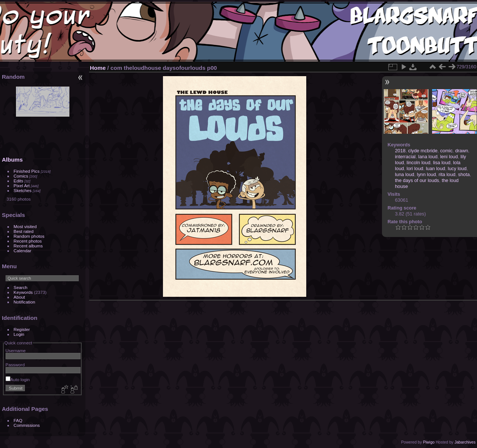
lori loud (415, 168)
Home (98, 68)
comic (446, 151)
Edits (19, 181)
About (19, 297)
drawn (462, 151)
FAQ (18, 420)
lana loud (428, 157)
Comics (21, 176)
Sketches (23, 190)
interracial (405, 157)
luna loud (405, 174)
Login (19, 334)
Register (22, 329)
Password (15, 365)
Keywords (23, 292)
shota (464, 174)
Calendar (23, 251)
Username (16, 350)
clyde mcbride (423, 151)
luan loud (435, 168)
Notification (24, 302)
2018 (400, 151)
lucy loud (457, 168)
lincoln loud (418, 163)
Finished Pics (27, 171)
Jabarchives (465, 442)
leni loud (449, 157)
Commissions (27, 425)
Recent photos (28, 241)
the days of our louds (417, 180)
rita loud (447, 174)
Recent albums (28, 246)
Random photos (29, 236)
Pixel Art (22, 186)
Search (21, 287)
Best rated (24, 231)
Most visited (25, 226)
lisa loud (442, 163)
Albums (12, 160)
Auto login (18, 379)
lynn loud (426, 174)
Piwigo (429, 442)
